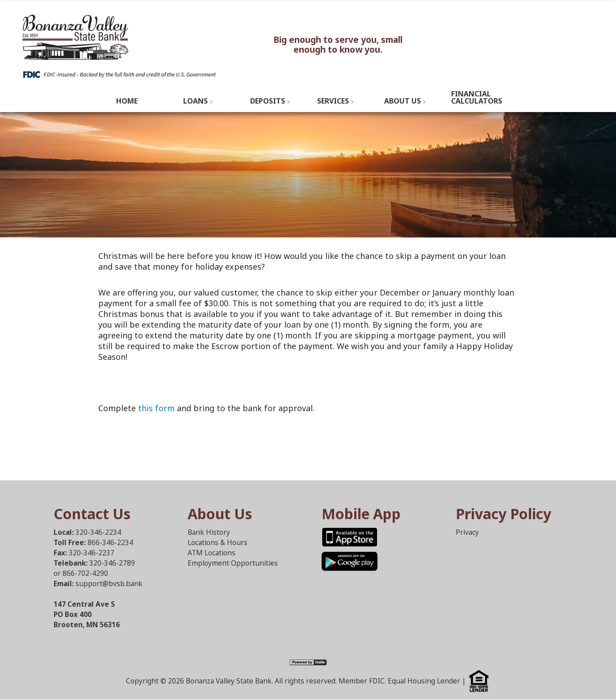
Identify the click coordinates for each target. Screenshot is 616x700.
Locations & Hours (218, 543)
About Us (402, 101)
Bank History (209, 532)
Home (127, 101)
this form (156, 408)
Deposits (268, 101)
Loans (195, 101)
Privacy (467, 532)
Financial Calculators (477, 97)
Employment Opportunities (233, 563)
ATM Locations (212, 553)
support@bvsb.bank (109, 584)
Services (333, 101)
